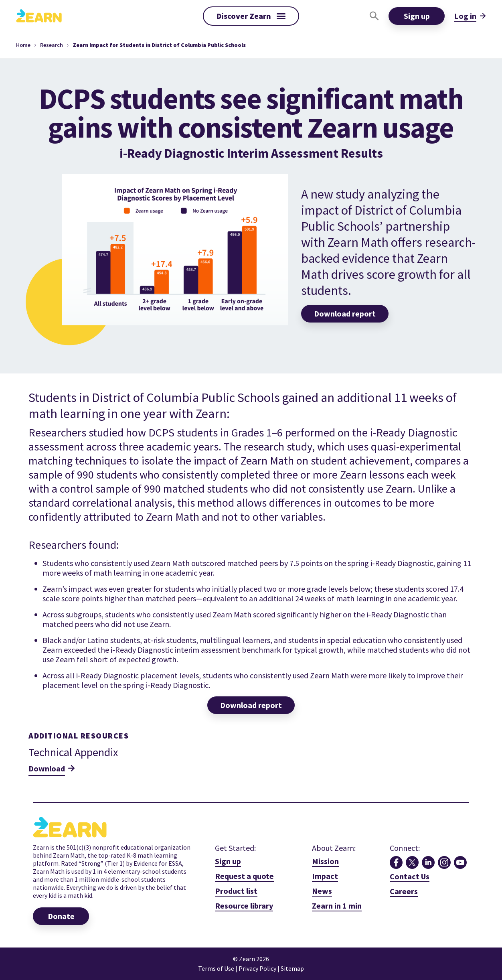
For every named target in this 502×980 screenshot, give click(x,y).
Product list (236, 891)
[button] (251, 16)
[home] (39, 16)
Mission (325, 861)
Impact (325, 876)
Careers (404, 891)
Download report (251, 705)
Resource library (244, 906)
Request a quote (244, 876)
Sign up (417, 16)
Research (52, 45)
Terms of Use (216, 968)
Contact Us (410, 876)
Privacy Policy (258, 968)
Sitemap (292, 968)
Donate (61, 916)
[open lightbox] (337, 906)
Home (23, 45)
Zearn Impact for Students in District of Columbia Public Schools (159, 45)
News (322, 891)
